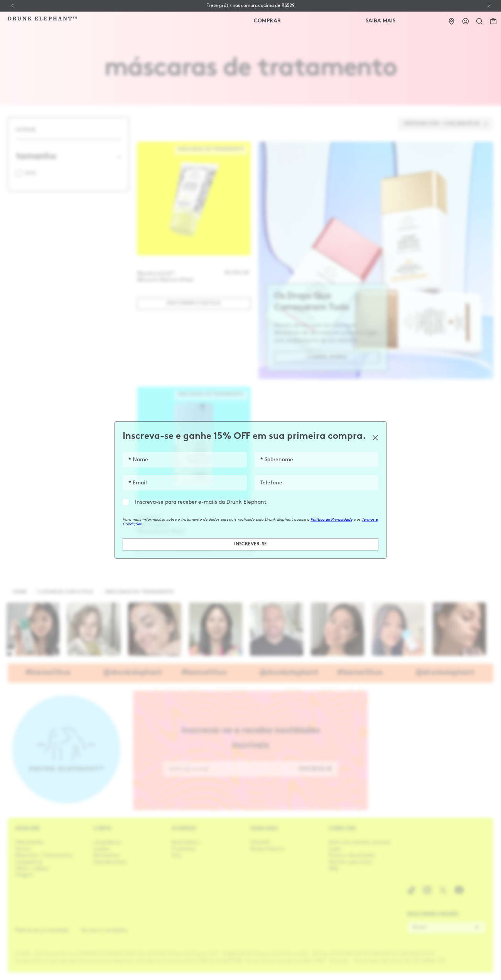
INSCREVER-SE (250, 544)
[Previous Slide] (12, 6)
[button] (479, 21)
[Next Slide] (489, 6)
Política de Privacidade (331, 520)
